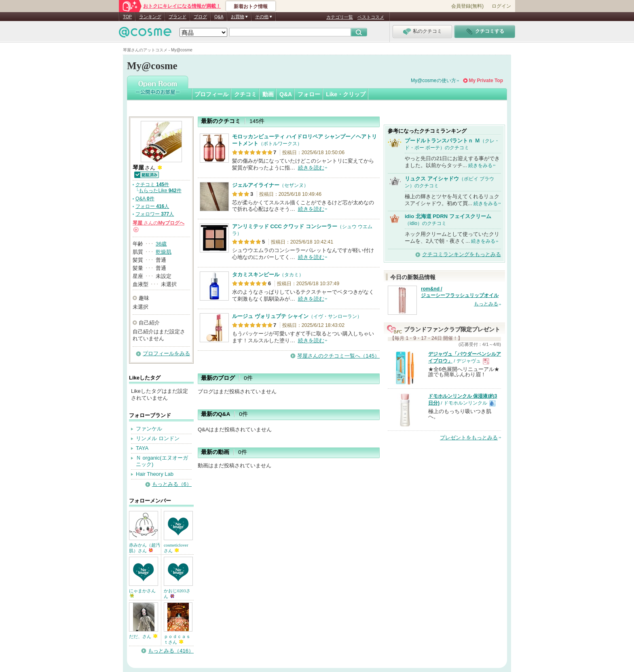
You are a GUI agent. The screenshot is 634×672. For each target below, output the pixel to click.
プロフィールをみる (166, 353)
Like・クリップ (346, 94)
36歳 (161, 244)
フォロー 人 (152, 206)
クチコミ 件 (152, 184)
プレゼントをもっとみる (469, 438)
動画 (268, 94)
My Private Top (486, 81)
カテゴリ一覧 (340, 17)
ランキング (150, 17)
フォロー (309, 94)
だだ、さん (143, 636)
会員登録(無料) (467, 6)
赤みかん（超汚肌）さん (145, 548)
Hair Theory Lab (155, 474)
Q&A (219, 17)
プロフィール (211, 94)
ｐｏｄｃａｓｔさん (177, 639)
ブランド (178, 17)
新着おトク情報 (251, 6)
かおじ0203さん (177, 594)
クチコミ (245, 94)
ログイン (501, 6)
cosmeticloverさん (176, 548)
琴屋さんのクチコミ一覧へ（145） (338, 356)
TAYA (142, 448)
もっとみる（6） (172, 484)
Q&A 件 (145, 199)
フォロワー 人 (155, 214)
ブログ (200, 17)
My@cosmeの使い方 (433, 81)
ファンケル (149, 429)
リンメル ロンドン (158, 438)
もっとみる (486, 304)
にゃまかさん (142, 593)
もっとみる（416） (171, 651)
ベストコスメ (371, 17)
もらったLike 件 (160, 191)
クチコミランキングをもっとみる (462, 254)
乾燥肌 (164, 252)
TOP (127, 17)
